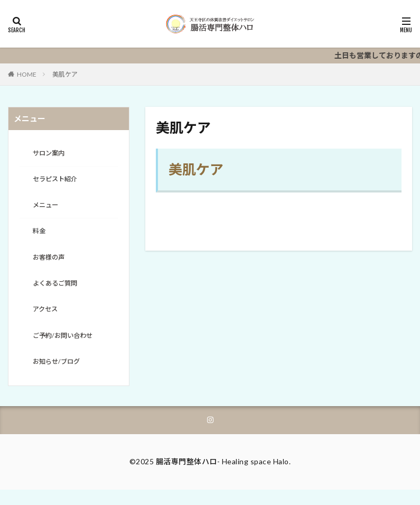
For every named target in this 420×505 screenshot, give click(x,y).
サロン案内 (51, 154)
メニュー (48, 209)
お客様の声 (51, 264)
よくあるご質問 (59, 292)
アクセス (47, 319)
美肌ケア (65, 74)
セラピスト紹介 (59, 182)
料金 (40, 237)
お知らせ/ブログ (60, 374)
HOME (27, 74)
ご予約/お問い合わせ (67, 347)
